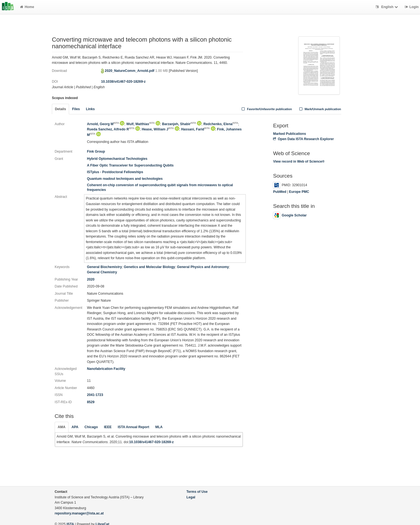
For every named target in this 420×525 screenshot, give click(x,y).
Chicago (91, 427)
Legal (191, 497)
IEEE (108, 427)
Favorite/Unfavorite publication (266, 109)
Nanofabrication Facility (106, 369)
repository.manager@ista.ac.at (79, 513)
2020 (91, 279)
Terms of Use (197, 492)
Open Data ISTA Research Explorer (303, 139)
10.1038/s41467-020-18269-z (123, 82)
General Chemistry (102, 272)
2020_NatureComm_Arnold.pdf (130, 71)
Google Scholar (290, 215)
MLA (159, 427)
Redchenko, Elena (221, 124)
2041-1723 (95, 395)
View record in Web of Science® (299, 161)
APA (75, 427)
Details (60, 109)
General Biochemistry (104, 267)
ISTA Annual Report (133, 427)
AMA (62, 427)
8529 (91, 402)
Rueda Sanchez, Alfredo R (111, 129)
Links (90, 109)
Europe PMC (299, 192)
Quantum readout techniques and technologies (125, 179)
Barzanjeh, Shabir (179, 124)
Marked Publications (289, 134)
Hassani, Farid (195, 129)
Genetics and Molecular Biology (149, 267)
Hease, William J (158, 129)
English (387, 7)
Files (76, 109)
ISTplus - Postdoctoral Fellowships (115, 172)
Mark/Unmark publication (319, 109)
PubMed (279, 192)
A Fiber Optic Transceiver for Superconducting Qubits (130, 165)
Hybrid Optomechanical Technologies (117, 159)
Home (27, 7)
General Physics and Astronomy (203, 267)
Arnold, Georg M (103, 124)
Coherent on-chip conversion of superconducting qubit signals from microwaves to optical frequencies (160, 187)
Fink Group (96, 152)
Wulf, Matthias (141, 124)
